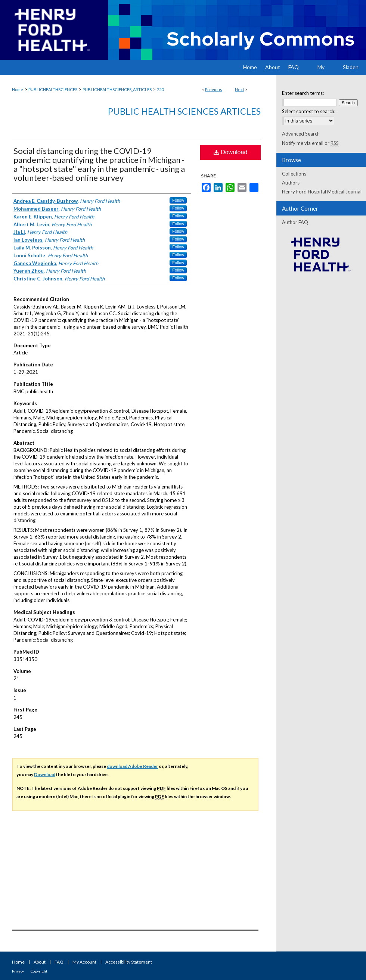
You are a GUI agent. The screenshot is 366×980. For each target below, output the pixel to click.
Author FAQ (295, 222)
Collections (294, 174)
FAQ (59, 962)
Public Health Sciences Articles (184, 111)
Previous (214, 89)
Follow (178, 200)
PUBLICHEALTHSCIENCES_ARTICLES (117, 89)
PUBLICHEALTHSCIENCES (53, 89)
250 (160, 89)
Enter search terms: (303, 93)
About (40, 962)
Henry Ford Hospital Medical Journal (322, 192)
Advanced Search (301, 134)
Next (240, 89)
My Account (84, 962)
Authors (291, 183)
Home (18, 89)
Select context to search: (309, 111)
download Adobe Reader (132, 766)
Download (231, 152)
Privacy (18, 971)
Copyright (39, 971)
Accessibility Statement (129, 962)
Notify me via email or (310, 143)
